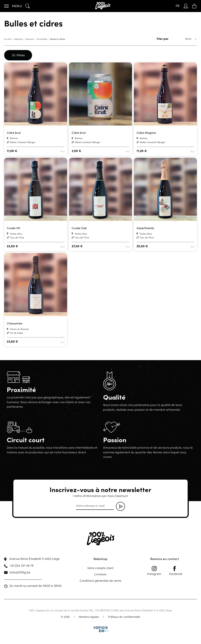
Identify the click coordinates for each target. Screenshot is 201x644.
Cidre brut (14, 133)
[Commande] (183, 39)
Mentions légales (89, 617)
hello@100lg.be (20, 572)
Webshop (18, 39)
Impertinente (145, 228)
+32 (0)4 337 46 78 (21, 565)
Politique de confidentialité (124, 617)
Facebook (176, 571)
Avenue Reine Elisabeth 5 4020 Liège (35, 558)
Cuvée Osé (79, 228)
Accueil (8, 39)
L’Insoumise (15, 323)
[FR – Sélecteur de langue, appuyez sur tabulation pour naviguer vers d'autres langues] (178, 6)
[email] (95, 506)
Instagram (154, 571)
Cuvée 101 (13, 228)
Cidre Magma (146, 133)
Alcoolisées (42, 39)
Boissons (30, 39)
